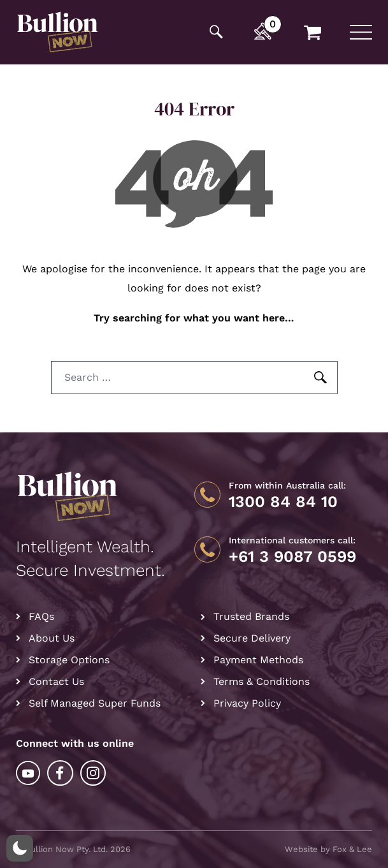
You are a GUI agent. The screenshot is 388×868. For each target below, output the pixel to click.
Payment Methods (258, 660)
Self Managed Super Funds (95, 703)
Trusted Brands (251, 616)
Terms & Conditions (262, 681)
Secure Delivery (252, 638)
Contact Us (56, 681)
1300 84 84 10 (283, 502)
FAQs (41, 616)
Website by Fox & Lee (328, 849)
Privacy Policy (247, 703)
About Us (52, 638)
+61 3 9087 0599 (292, 557)
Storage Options (69, 660)
